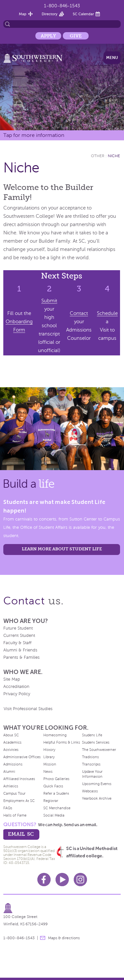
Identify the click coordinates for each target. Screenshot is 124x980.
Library (49, 757)
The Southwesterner (99, 750)
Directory (50, 14)
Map (23, 14)
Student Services (96, 742)
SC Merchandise (57, 808)
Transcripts (91, 764)
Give (76, 36)
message (43, 938)
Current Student (19, 636)
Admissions (13, 764)
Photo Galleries (56, 779)
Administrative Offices (22, 757)
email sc (21, 834)
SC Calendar (83, 14)
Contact (79, 313)
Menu (112, 58)
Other (98, 156)
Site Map (12, 679)
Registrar (51, 801)
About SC (11, 735)
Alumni (9, 771)
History (49, 750)
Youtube (62, 880)
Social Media (54, 815)
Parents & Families (21, 657)
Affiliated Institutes (19, 779)
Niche (114, 156)
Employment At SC (19, 801)
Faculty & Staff (17, 643)
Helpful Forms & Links (62, 742)
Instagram (80, 880)
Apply (48, 36)
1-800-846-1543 (62, 6)
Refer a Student (56, 793)
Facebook (44, 880)
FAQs (8, 808)
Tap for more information (34, 135)
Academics (12, 742)
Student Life (92, 735)
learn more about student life (62, 549)
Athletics (11, 786)
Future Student (18, 628)
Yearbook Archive (97, 798)
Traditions (90, 757)
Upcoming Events (97, 784)
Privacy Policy (17, 694)
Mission (50, 764)
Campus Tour (14, 793)
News (48, 771)
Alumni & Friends (20, 650)
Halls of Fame (15, 815)
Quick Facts (53, 786)
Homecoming (55, 735)
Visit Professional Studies (28, 709)
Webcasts (90, 791)
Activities (11, 750)
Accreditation (16, 687)
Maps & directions (64, 938)
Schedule (107, 313)
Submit (49, 301)
